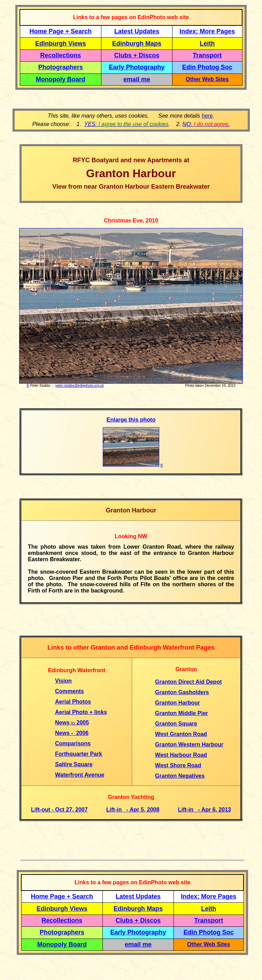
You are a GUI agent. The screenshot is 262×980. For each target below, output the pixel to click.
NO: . (206, 124)
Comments (70, 691)
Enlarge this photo (131, 420)
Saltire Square (74, 764)
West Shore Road (178, 765)
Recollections (60, 55)
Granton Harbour (178, 703)
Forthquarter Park (79, 754)
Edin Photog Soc (207, 67)
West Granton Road (181, 734)
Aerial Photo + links (81, 712)
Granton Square (176, 724)
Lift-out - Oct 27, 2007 (59, 810)
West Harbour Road (181, 755)
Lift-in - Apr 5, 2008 (133, 810)
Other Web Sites (207, 79)
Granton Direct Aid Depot (188, 682)
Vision (63, 681)
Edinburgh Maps (137, 44)
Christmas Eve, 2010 (131, 221)
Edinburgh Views (61, 44)
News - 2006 (72, 733)
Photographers (61, 67)
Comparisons (73, 743)
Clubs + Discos (137, 55)
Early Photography (137, 67)
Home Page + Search (61, 31)
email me (137, 79)
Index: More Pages (207, 31)
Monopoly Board (61, 79)
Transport (207, 55)
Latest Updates (137, 31)
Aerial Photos (73, 702)
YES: (126, 124)
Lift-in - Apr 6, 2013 (205, 810)
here (207, 116)
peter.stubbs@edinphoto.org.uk (80, 386)
